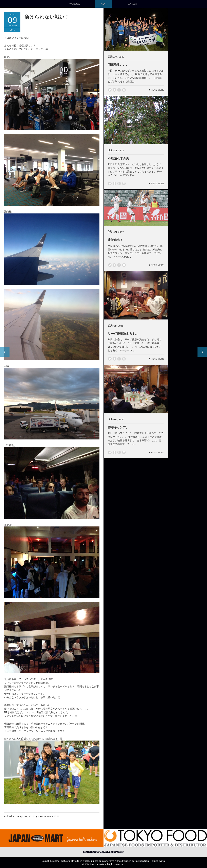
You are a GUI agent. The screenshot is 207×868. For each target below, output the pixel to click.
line (124, 90)
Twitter (110, 90)
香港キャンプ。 (118, 427)
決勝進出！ (115, 240)
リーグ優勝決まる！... (123, 334)
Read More (158, 90)
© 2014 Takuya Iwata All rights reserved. (104, 864)
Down (103, 4)
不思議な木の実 (118, 158)
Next (202, 352)
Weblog (75, 4)
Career (133, 4)
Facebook (114, 90)
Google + (119, 90)
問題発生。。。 (118, 65)
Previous (5, 352)
